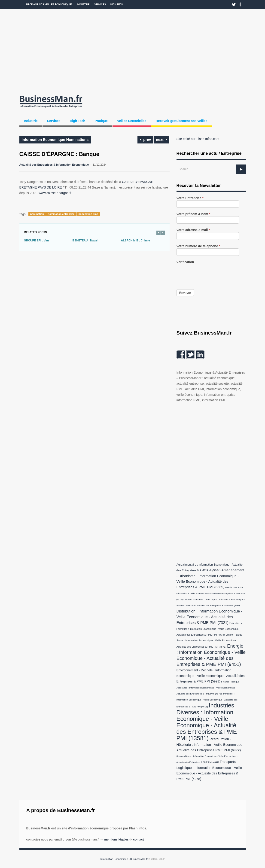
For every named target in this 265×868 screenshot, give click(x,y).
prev (145, 140)
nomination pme (88, 214)
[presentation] (212, 273)
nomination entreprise (61, 214)
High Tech (117, 5)
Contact (138, 839)
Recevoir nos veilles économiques (49, 5)
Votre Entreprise (190, 198)
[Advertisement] (132, 51)
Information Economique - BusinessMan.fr (124, 859)
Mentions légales (116, 839)
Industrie (83, 5)
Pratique (101, 121)
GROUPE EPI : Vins (37, 241)
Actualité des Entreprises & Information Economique (54, 165)
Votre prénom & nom (193, 214)
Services (100, 5)
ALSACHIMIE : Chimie (136, 241)
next (161, 140)
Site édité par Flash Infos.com (198, 139)
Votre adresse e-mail (193, 230)
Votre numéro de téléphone (198, 246)
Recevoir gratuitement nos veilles (181, 121)
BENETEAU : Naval (85, 241)
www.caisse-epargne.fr (55, 193)
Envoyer (185, 293)
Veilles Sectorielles (132, 121)
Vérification (185, 262)
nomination (37, 214)
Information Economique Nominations (55, 140)
